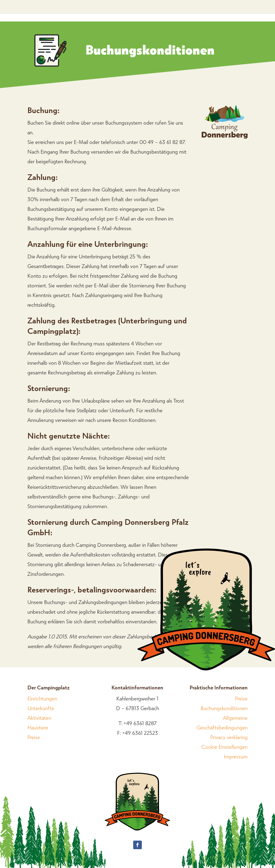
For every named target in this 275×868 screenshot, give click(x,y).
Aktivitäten (39, 718)
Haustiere (38, 727)
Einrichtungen (42, 698)
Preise (34, 737)
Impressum (236, 756)
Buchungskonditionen (224, 708)
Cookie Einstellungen (225, 747)
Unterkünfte (41, 708)
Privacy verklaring (229, 737)
